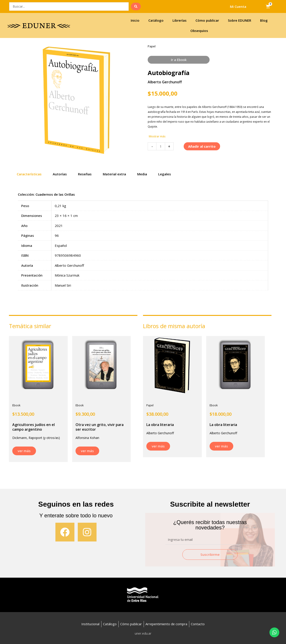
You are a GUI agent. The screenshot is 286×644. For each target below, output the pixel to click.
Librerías (180, 20)
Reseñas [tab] (85, 174)
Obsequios (199, 31)
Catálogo (156, 20)
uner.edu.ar (143, 633)
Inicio (135, 20)
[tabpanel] (143, 244)
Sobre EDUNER (240, 20)
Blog (264, 20)
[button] (158, 137)
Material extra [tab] (114, 174)
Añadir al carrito (202, 147)
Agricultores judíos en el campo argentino (34, 427)
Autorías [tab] (60, 174)
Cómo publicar (207, 20)
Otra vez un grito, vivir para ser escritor (100, 427)
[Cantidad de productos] (161, 147)
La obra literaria (160, 425)
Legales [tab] (165, 174)
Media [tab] (142, 174)
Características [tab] (29, 174)
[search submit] (136, 6)
